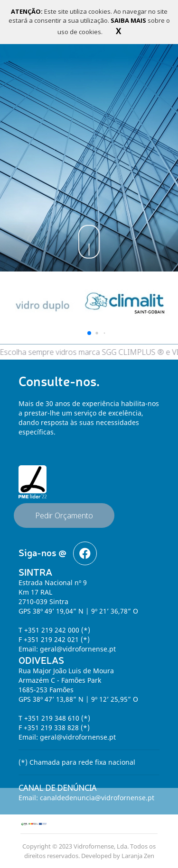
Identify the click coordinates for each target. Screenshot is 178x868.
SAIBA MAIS (129, 20)
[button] (89, 333)
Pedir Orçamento (64, 515)
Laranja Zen (138, 856)
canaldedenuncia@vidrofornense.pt (97, 798)
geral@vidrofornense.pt (78, 649)
